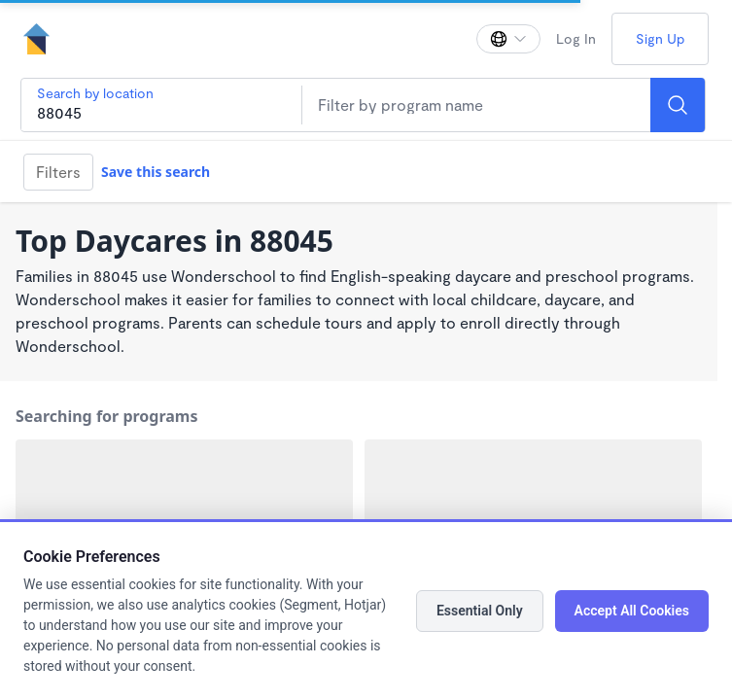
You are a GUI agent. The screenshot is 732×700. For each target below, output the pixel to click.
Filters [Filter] (58, 172)
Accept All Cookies (632, 611)
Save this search (156, 172)
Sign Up (660, 38)
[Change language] (508, 39)
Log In (576, 38)
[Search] (678, 105)
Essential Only (480, 611)
